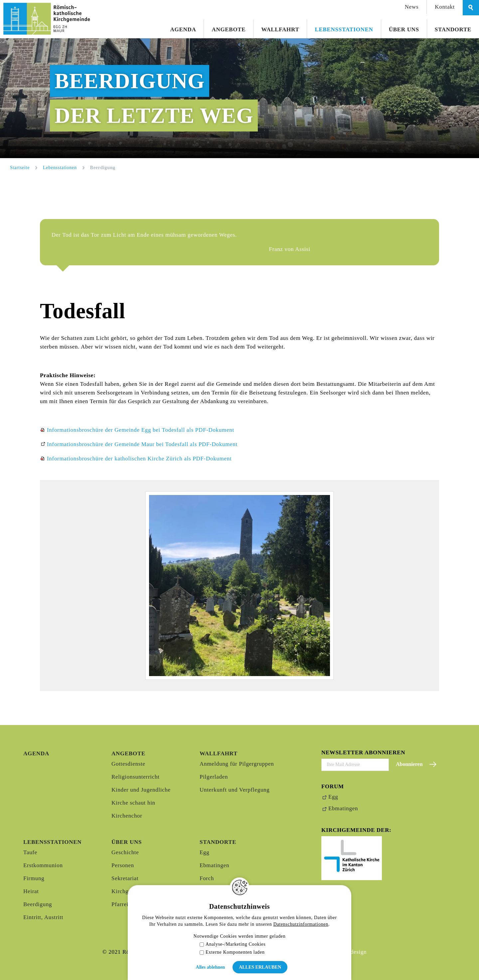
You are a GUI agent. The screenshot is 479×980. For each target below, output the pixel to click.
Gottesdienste (128, 764)
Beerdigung (38, 904)
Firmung (34, 878)
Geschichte (125, 852)
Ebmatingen (214, 865)
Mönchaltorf (215, 891)
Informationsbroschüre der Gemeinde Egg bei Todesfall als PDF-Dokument (141, 430)
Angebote (229, 29)
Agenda (183, 29)
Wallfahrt (280, 29)
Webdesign (353, 952)
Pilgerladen (214, 777)
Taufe (30, 852)
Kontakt (445, 7)
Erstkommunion (43, 865)
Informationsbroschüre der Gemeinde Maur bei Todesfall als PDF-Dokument (142, 444)
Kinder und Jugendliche (141, 790)
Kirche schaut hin (133, 803)
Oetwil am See (218, 904)
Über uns (404, 29)
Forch (207, 878)
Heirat (31, 891)
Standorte (453, 29)
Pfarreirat (123, 904)
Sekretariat (125, 878)
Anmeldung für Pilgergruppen (237, 764)
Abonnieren (409, 764)
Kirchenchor (127, 816)
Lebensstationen (344, 29)
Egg (204, 852)
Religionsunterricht (136, 777)
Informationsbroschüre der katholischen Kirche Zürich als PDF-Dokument (139, 459)
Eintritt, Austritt (43, 917)
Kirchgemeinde (130, 891)
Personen (123, 865)
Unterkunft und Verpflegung (235, 790)
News (412, 7)
